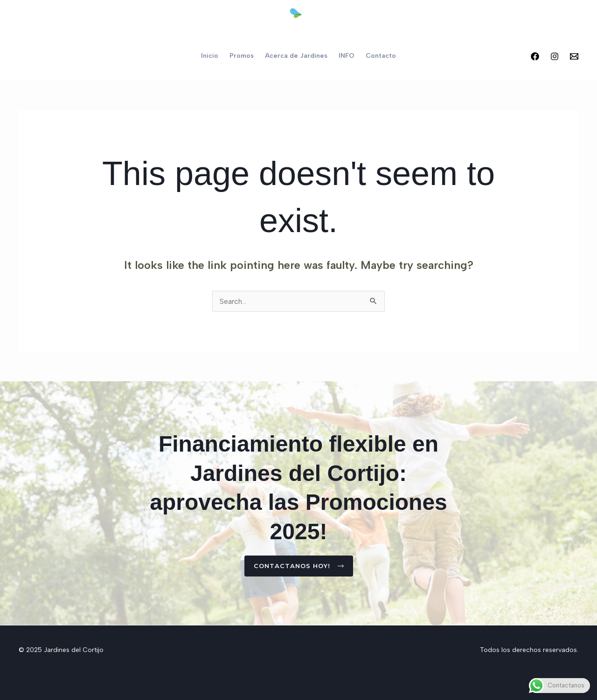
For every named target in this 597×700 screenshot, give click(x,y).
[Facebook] (535, 56)
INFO (347, 56)
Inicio (210, 56)
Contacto (381, 56)
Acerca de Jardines (296, 56)
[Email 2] (574, 56)
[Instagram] (555, 56)
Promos (242, 56)
